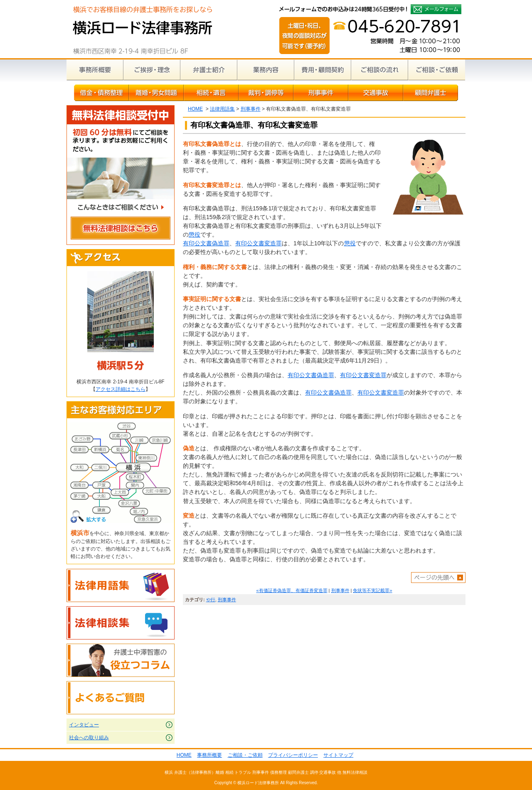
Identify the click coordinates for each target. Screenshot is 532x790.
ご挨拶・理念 (152, 70)
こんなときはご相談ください (121, 209)
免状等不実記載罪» (372, 590)
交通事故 (376, 93)
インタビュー (84, 725)
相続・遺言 (211, 93)
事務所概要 (95, 70)
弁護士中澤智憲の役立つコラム (121, 660)
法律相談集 (121, 623)
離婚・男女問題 (156, 93)
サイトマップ (338, 755)
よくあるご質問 (121, 698)
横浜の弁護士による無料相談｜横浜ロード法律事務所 (142, 29)
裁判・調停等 (266, 93)
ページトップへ (438, 578)
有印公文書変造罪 (259, 243)
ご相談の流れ (380, 70)
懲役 (195, 235)
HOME (195, 109)
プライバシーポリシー (293, 755)
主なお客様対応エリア (121, 410)
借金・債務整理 (101, 93)
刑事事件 (321, 93)
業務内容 (266, 70)
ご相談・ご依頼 (437, 70)
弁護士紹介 (209, 70)
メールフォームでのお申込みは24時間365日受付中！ (436, 9)
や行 (211, 600)
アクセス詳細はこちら (121, 389)
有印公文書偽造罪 (206, 243)
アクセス (121, 258)
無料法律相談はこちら (121, 229)
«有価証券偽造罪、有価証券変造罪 (292, 590)
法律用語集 (222, 109)
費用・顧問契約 (323, 70)
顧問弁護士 (431, 93)
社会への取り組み (89, 738)
